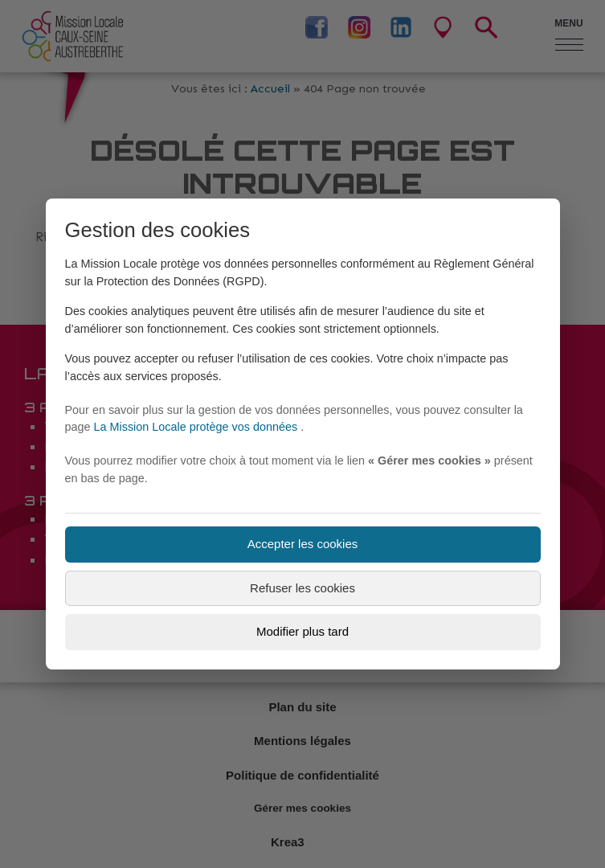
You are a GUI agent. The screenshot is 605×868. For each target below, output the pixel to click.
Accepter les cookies (303, 544)
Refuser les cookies (302, 588)
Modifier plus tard (302, 631)
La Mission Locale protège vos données (198, 427)
